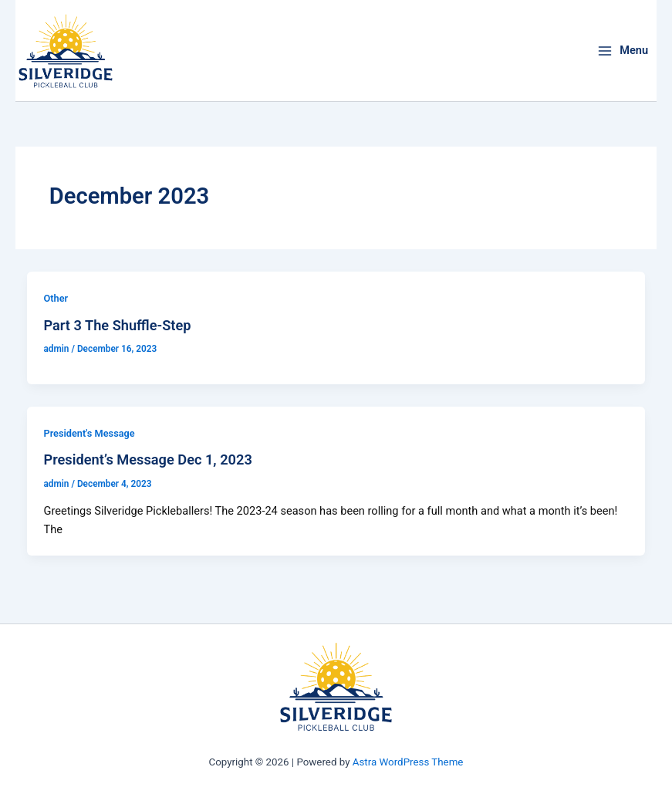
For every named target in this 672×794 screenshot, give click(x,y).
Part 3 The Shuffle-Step (117, 325)
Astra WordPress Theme (408, 762)
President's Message (89, 433)
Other (56, 298)
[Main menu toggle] (623, 51)
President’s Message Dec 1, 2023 (147, 460)
